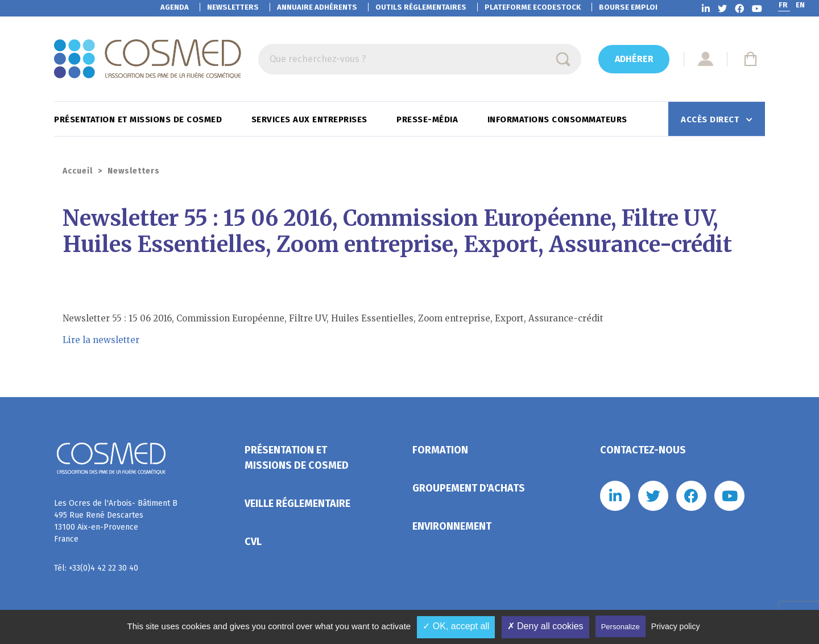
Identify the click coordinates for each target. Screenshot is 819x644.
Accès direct (711, 119)
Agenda (175, 7)
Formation (440, 450)
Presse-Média (429, 119)
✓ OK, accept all (456, 626)
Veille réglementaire (297, 503)
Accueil (78, 171)
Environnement (452, 526)
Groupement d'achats (469, 488)
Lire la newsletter (101, 340)
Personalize (621, 627)
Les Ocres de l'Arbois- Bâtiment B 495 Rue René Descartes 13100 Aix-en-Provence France (116, 521)
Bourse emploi (628, 7)
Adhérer (634, 59)
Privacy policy (676, 626)
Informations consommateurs (559, 119)
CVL (253, 542)
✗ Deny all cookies (545, 626)
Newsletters (233, 7)
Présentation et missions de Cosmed (139, 119)
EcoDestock (533, 7)
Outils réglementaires (421, 7)
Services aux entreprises (311, 119)
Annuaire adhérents (317, 7)
